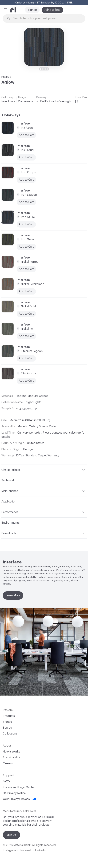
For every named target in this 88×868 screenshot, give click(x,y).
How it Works (11, 752)
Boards (7, 728)
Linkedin (41, 850)
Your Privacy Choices (19, 799)
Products (9, 716)
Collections (10, 734)
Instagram (9, 850)
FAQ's (6, 781)
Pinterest (25, 850)
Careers (8, 763)
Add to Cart (26, 314)
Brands (7, 722)
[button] (6, 10)
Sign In (32, 10)
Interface (6, 77)
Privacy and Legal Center (19, 787)
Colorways (11, 115)
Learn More (13, 595)
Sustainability (11, 758)
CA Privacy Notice (14, 793)
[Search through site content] (46, 18)
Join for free (52, 10)
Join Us (11, 835)
